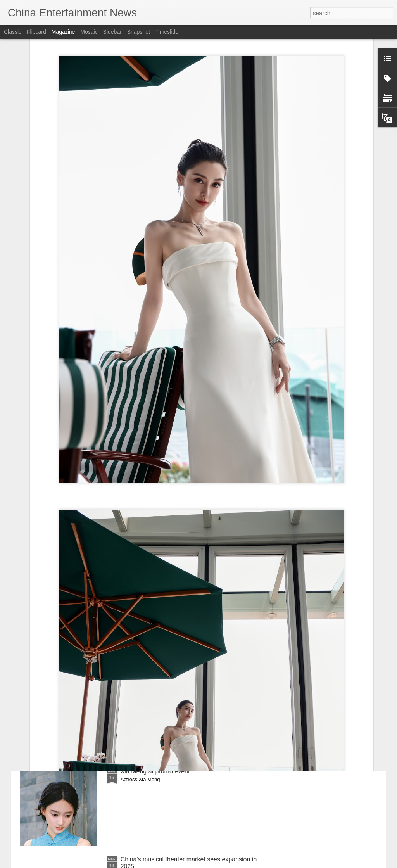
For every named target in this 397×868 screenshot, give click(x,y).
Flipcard (36, 32)
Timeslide (167, 32)
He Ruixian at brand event (156, 683)
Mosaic (89, 32)
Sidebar (112, 32)
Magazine (63, 32)
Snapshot (139, 32)
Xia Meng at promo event (155, 771)
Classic (13, 32)
